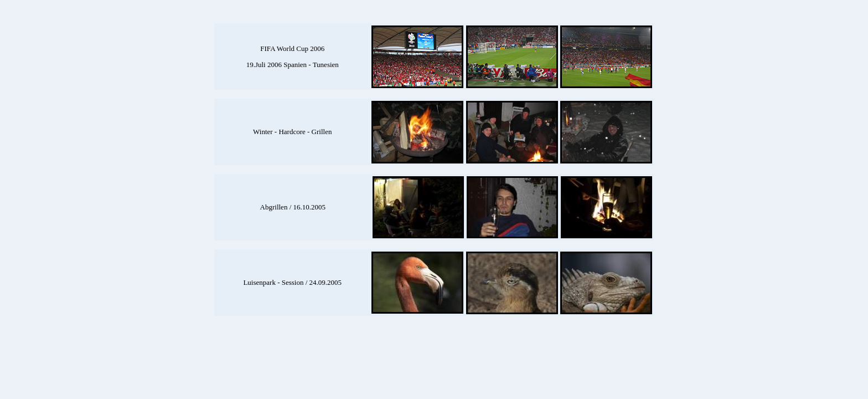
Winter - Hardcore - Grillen (292, 132)
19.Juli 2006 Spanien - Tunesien (293, 65)
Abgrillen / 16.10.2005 (293, 207)
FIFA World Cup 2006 (292, 48)
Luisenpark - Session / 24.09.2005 (292, 282)
